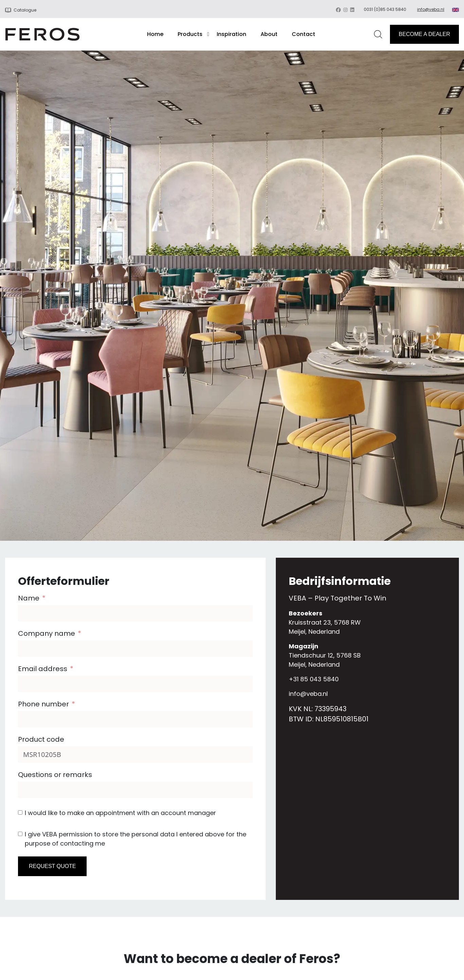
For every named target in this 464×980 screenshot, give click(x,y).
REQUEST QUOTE (52, 866)
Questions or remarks (55, 775)
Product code (41, 739)
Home (155, 34)
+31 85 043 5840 (314, 679)
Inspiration (231, 34)
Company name (47, 633)
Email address (43, 669)
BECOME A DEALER (424, 34)
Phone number (43, 704)
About (269, 34)
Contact (304, 34)
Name (29, 598)
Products (190, 34)
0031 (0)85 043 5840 (385, 9)
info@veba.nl (431, 9)
